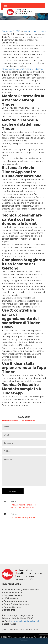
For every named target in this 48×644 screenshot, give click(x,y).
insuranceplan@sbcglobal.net (23, 518)
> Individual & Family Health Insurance (21, 590)
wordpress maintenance (35, 31)
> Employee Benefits (12, 595)
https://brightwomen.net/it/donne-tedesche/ (23, 69)
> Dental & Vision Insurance (15, 604)
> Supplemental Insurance (15, 601)
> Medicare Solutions (12, 593)
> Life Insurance (10, 598)
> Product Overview (12, 607)
